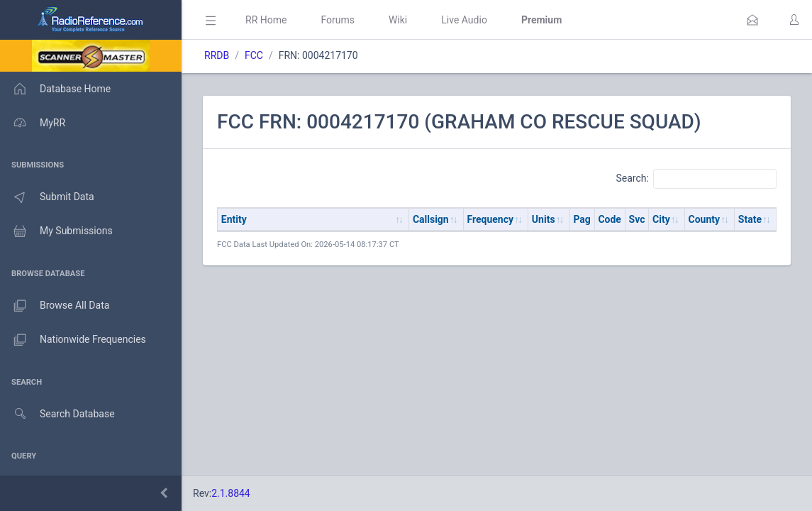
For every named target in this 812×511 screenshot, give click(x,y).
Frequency (491, 219)
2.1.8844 (231, 493)
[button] (752, 20)
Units (544, 219)
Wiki (398, 20)
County (705, 219)
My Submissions (56, 231)
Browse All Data (55, 306)
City (661, 219)
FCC (254, 55)
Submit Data (47, 197)
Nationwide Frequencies (73, 340)
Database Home (55, 89)
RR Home (266, 20)
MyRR (33, 123)
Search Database (57, 414)
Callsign (431, 219)
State (750, 219)
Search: (696, 179)
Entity (234, 219)
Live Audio (464, 20)
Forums (338, 20)
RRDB (217, 55)
